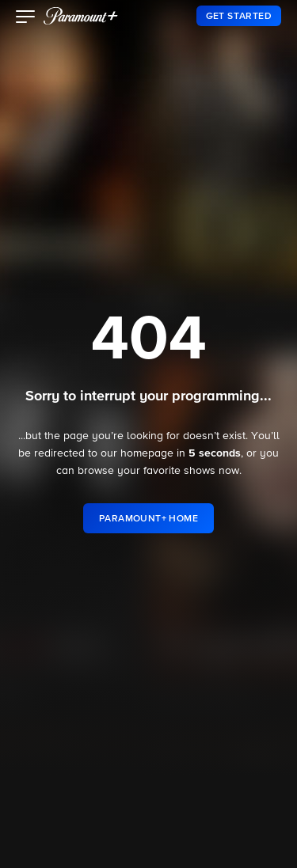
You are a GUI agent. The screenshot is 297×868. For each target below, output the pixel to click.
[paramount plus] (81, 16)
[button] (26, 18)
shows (200, 471)
